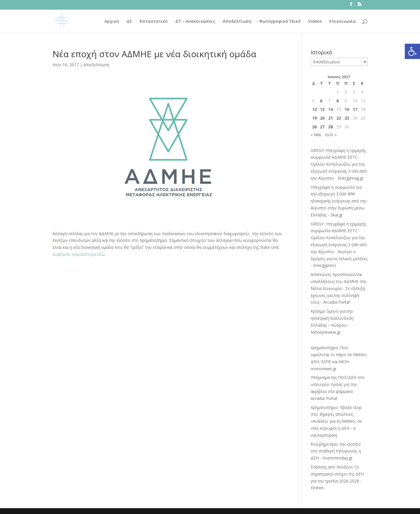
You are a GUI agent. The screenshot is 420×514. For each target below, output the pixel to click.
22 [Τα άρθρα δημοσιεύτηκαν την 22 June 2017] (339, 118)
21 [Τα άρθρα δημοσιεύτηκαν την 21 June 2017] (330, 118)
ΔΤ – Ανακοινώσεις (195, 22)
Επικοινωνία (343, 22)
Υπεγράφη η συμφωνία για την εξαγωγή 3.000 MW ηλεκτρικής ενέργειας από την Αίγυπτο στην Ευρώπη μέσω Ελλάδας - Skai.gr (339, 201)
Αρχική (112, 22)
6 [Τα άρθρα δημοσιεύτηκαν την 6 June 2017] (321, 101)
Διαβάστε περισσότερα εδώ (79, 254)
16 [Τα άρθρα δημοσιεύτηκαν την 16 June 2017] (347, 109)
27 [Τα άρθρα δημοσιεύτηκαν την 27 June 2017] (322, 127)
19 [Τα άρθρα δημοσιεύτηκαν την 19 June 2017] (314, 118)
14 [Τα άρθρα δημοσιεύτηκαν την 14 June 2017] (330, 109)
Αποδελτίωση (237, 22)
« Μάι (316, 135)
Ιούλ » (331, 135)
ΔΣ (129, 22)
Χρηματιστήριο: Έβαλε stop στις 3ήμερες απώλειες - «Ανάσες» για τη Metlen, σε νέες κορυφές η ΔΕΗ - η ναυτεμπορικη (336, 421)
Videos (315, 22)
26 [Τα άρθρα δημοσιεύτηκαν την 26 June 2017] (314, 127)
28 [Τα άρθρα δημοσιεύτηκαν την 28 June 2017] (330, 127)
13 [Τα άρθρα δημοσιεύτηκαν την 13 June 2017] (322, 109)
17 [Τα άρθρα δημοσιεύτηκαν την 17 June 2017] (355, 109)
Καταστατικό (154, 22)
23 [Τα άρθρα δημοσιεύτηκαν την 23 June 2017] (347, 118)
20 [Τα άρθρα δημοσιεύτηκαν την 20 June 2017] (322, 118)
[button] (412, 51)
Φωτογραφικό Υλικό (280, 22)
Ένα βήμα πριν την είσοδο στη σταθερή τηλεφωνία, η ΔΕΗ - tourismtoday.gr (336, 451)
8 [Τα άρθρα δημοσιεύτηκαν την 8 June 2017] (337, 101)
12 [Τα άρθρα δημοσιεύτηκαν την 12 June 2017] (314, 109)
